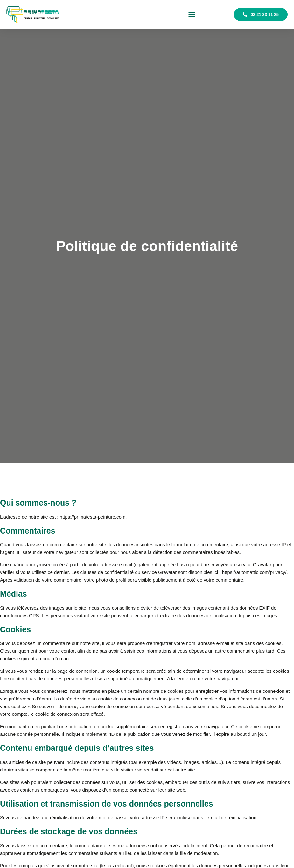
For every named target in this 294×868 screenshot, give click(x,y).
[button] (192, 15)
